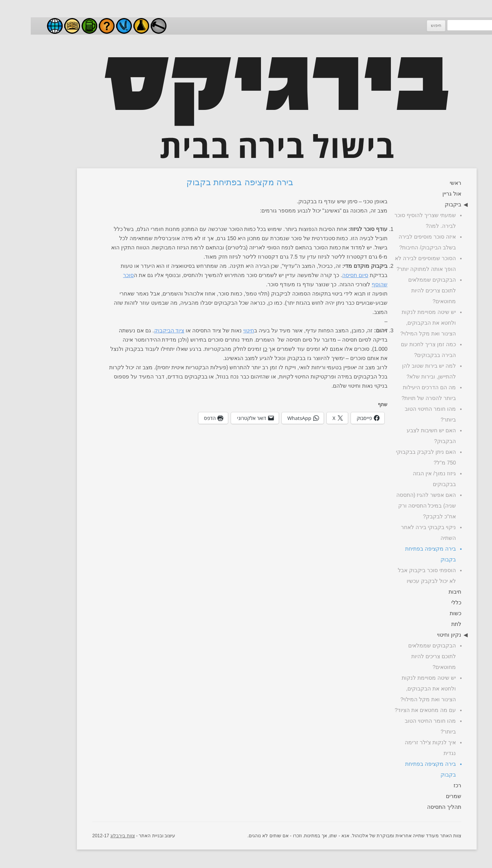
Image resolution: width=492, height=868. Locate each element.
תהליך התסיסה (413, 807)
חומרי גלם (93, 26)
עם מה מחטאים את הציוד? (395, 710)
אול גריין (421, 194)
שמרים (423, 796)
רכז (427, 785)
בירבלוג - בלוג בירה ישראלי (24, 26)
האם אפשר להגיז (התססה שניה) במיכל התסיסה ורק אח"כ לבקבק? (395, 506)
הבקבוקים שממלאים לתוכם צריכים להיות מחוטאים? (401, 290)
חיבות (424, 592)
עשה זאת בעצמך (128, 26)
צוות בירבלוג (92, 836)
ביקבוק (422, 204)
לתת (426, 624)
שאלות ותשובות (76, 26)
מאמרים (41, 26)
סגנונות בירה (59, 26)
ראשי (425, 183)
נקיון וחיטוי (418, 635)
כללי (426, 602)
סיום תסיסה (324, 275)
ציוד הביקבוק (139, 330)
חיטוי (218, 330)
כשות (425, 613)
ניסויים (111, 26)
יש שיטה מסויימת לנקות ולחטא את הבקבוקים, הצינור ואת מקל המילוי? (397, 323)
